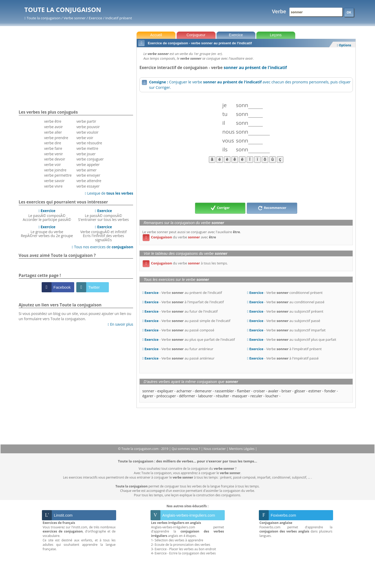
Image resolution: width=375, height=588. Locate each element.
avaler (273, 391)
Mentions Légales (242, 449)
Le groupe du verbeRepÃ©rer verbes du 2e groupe (47, 231)
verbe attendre (89, 181)
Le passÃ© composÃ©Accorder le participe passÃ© (47, 215)
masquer (240, 396)
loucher (272, 396)
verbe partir (86, 121)
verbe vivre (53, 186)
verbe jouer (86, 154)
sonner (148, 391)
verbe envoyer (88, 175)
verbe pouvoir (88, 127)
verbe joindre (55, 170)
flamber (244, 391)
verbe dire (52, 143)
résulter (223, 396)
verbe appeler (88, 165)
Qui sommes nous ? (186, 449)
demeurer (203, 391)
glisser (300, 391)
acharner (184, 391)
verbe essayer (88, 186)
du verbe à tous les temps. (185, 263)
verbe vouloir (87, 132)
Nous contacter (215, 449)
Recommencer (272, 208)
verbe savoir (54, 181)
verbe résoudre (89, 143)
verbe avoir (53, 127)
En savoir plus (120, 324)
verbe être (53, 121)
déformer (187, 396)
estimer (315, 391)
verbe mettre (87, 148)
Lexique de (109, 193)
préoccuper (166, 396)
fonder (330, 391)
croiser (259, 391)
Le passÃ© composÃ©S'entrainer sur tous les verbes (103, 215)
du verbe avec (179, 237)
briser (286, 391)
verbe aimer (86, 170)
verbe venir (53, 154)
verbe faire (53, 148)
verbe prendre (56, 138)
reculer (257, 396)
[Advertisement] (246, 182)
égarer (148, 396)
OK (349, 12)
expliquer (165, 391)
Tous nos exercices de (103, 247)
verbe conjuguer (90, 159)
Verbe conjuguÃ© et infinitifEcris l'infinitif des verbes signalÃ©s (103, 233)
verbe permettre (58, 175)
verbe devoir (55, 159)
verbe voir (52, 165)
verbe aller (53, 132)
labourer (205, 396)
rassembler (224, 391)
